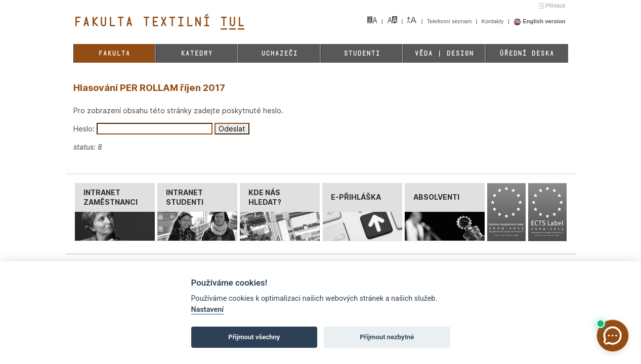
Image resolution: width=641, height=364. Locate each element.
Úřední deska (527, 53)
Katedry (197, 53)
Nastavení (208, 310)
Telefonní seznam (450, 21)
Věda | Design (444, 53)
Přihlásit (555, 6)
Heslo (83, 129)
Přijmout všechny (254, 337)
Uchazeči (279, 53)
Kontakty (494, 21)
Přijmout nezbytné (387, 337)
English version (540, 21)
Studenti (362, 53)
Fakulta (114, 53)
